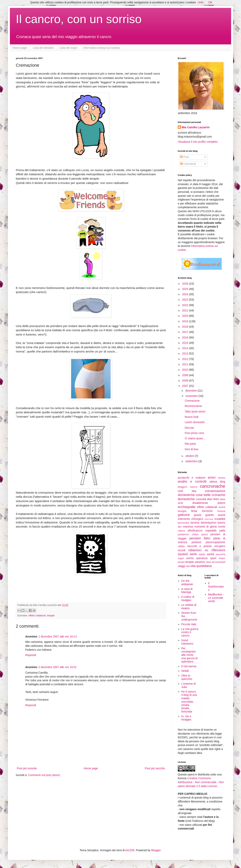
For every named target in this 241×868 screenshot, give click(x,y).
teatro (222, 558)
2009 (186, 375)
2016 (186, 337)
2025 (186, 289)
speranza (202, 558)
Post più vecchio (155, 768)
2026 (186, 284)
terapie (51, 616)
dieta (223, 499)
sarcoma (220, 554)
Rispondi (31, 655)
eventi (222, 507)
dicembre (191, 391)
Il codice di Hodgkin (188, 599)
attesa (213, 482)
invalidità (220, 519)
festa (194, 511)
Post (185, 157)
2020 (186, 316)
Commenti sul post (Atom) (44, 775)
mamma (188, 527)
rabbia (181, 546)
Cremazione (192, 401)
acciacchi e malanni (192, 478)
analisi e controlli (192, 481)
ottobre (190, 456)
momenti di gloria (206, 527)
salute (202, 554)
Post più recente (27, 768)
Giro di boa (191, 449)
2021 (186, 310)
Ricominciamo (193, 406)
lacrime (195, 523)
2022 (186, 305)
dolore (221, 503)
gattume (184, 515)
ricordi (182, 550)
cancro (194, 487)
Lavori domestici (195, 422)
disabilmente (200, 503)
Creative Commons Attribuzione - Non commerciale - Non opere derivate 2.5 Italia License (201, 782)
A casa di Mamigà (187, 591)
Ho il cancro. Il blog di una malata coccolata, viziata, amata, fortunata (189, 702)
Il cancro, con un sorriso (79, 19)
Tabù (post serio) (195, 412)
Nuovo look (192, 417)
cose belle (203, 495)
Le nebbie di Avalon (189, 607)
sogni (181, 558)
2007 (186, 386)
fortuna (221, 511)
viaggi (181, 566)
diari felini (213, 499)
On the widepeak (187, 583)
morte (222, 527)
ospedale (211, 531)
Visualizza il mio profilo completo (198, 142)
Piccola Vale (189, 624)
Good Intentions (187, 642)
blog (223, 482)
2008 (186, 381)
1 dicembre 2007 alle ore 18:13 (58, 636)
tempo (181, 562)
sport (213, 558)
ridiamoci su (198, 550)
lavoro (221, 523)
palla (222, 531)
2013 (186, 353)
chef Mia (187, 491)
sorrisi (190, 558)
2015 (186, 343)
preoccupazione (215, 542)
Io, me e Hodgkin (186, 718)
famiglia (182, 511)
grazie (198, 515)
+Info (201, 2)
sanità (210, 554)
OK (210, 2)
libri (180, 527)
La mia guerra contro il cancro (190, 632)
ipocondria (184, 523)
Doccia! (189, 428)
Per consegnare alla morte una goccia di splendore (190, 655)
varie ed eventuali (215, 562)
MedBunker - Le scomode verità (216, 598)
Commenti (188, 164)
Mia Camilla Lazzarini (196, 127)
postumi (196, 542)
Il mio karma (189, 666)
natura (181, 531)
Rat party (190, 444)
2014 (186, 348)
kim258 (130, 850)
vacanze (200, 562)
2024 (186, 294)
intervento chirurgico (191, 519)
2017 (186, 332)
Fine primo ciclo (194, 433)
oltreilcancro (195, 531)
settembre (192, 461)
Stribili (185, 671)
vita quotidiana (201, 566)
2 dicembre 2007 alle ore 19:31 (58, 667)
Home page (20, 48)
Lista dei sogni (68, 48)
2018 (186, 327)
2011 (186, 364)
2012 (186, 359)
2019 (186, 321)
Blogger (156, 850)
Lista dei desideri (43, 48)
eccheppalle (187, 507)
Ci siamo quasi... (195, 438)
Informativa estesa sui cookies (102, 48)
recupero (220, 546)
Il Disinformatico (216, 587)
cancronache (213, 486)
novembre (192, 396)
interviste (209, 519)
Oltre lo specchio (187, 677)
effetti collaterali (37, 616)
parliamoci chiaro (188, 534)
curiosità (201, 499)
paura (205, 534)
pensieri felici (200, 538)
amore (222, 478)
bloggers (183, 487)
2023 (186, 300)
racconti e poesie (200, 546)
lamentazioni (209, 523)
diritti (180, 503)
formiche (207, 511)
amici (212, 478)
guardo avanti (215, 515)
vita (188, 566)
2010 (186, 370)
